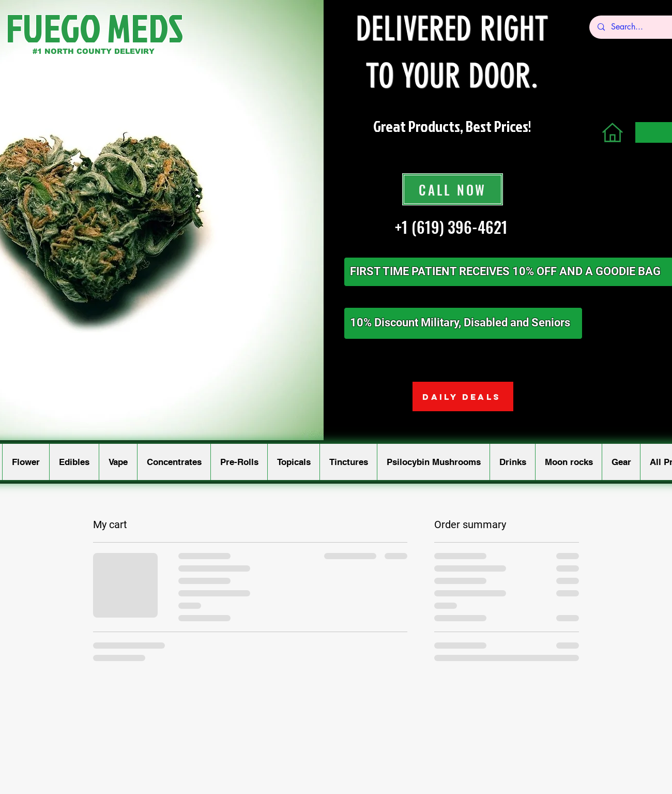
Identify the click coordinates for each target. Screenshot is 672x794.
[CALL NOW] (453, 189)
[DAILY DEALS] (463, 396)
